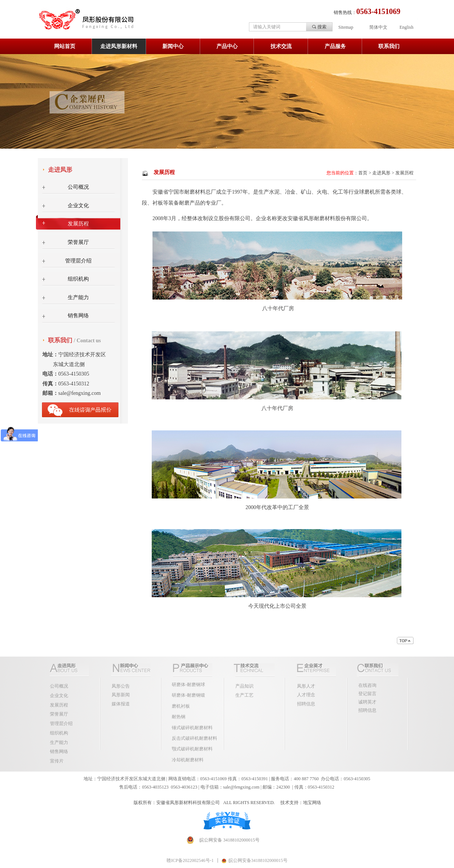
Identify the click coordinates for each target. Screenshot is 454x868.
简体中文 (378, 27)
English (407, 27)
